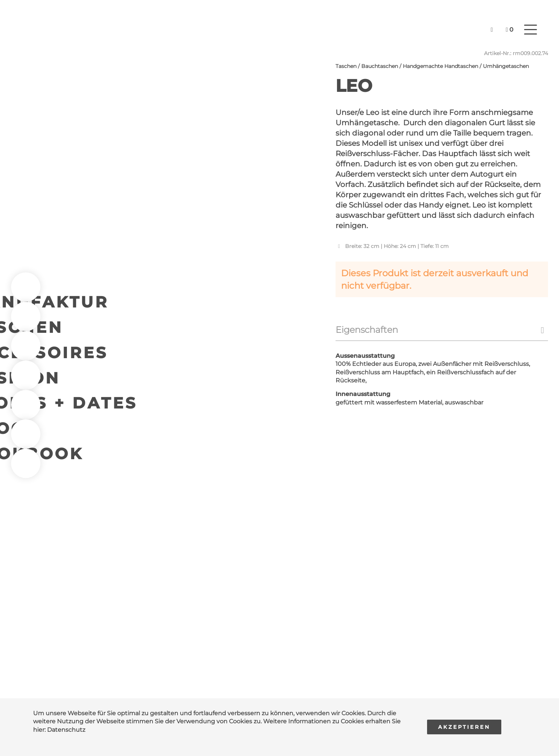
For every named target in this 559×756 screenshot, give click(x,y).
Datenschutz (66, 730)
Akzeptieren (464, 727)
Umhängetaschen (506, 66)
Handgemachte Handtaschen (440, 66)
